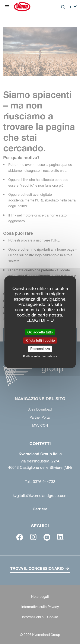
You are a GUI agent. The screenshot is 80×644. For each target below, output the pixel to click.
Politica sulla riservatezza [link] (40, 356)
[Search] (63, 7)
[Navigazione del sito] (7, 7)
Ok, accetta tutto (40, 332)
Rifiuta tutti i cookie (40, 340)
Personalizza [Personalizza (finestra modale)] (40, 349)
